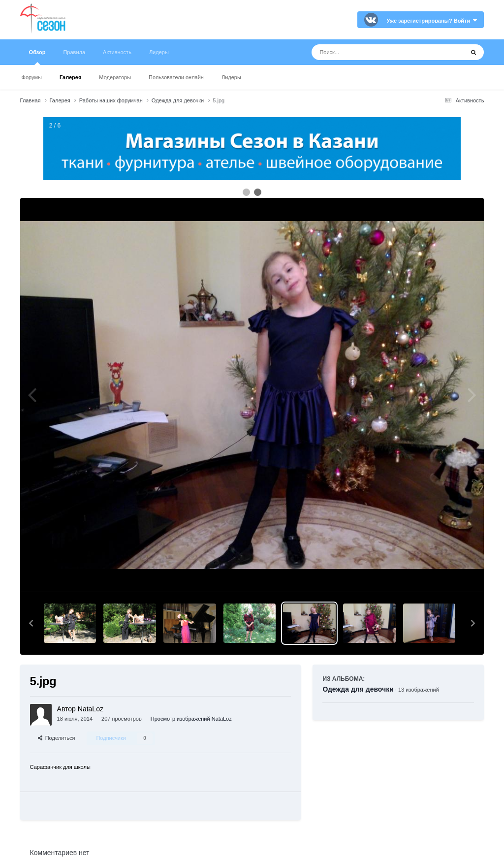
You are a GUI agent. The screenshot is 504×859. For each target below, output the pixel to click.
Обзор (37, 57)
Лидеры (231, 77)
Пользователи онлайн (176, 77)
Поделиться (57, 738)
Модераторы (115, 77)
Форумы (32, 77)
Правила (74, 52)
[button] (31, 623)
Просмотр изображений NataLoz (191, 719)
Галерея (70, 77)
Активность (117, 52)
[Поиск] (369, 52)
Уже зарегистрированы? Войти (432, 21)
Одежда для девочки (358, 689)
